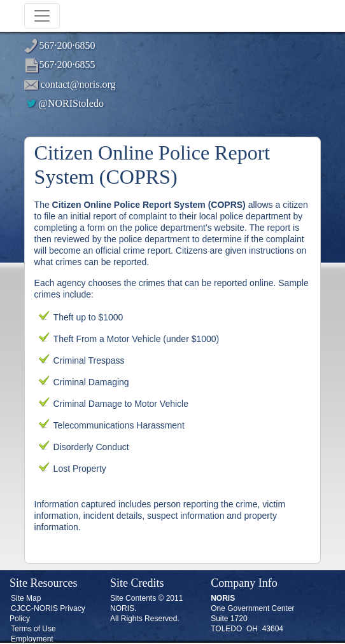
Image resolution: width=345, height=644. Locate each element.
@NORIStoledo (65, 103)
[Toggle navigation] (42, 16)
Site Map (26, 598)
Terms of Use (33, 629)
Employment (32, 639)
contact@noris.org (78, 84)
